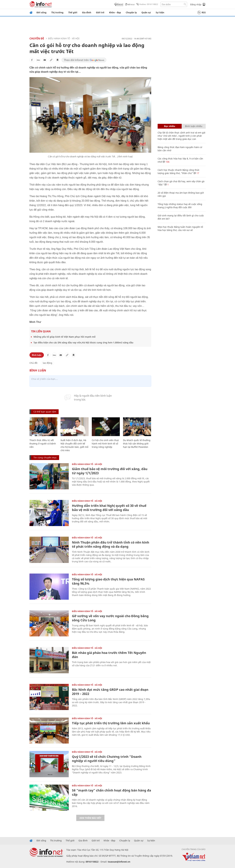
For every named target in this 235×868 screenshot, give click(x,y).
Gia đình (87, 12)
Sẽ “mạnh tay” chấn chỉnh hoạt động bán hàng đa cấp (111, 792)
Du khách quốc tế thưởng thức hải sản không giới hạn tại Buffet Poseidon (137, 444)
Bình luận (37, 355)
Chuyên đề (37, 38)
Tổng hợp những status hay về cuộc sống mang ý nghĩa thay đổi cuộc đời (180, 206)
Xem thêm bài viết (90, 818)
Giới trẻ (100, 12)
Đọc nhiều (170, 126)
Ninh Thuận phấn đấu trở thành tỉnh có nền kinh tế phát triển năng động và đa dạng (111, 544)
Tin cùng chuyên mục (45, 457)
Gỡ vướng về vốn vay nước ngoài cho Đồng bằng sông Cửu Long (110, 618)
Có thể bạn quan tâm (45, 412)
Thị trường (57, 12)
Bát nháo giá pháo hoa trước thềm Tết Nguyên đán (109, 655)
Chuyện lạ (131, 12)
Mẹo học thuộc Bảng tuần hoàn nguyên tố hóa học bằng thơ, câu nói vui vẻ (180, 228)
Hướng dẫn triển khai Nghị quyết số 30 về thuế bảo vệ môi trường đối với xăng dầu (109, 508)
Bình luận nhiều (194, 126)
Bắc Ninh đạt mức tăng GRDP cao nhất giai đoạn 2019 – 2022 (110, 692)
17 (196, 173)
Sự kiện (160, 12)
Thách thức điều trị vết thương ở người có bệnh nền (43, 444)
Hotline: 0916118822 (147, 4)
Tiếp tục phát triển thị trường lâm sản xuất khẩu (111, 723)
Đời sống (41, 12)
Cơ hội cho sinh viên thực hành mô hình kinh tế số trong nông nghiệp (105, 444)
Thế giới (73, 12)
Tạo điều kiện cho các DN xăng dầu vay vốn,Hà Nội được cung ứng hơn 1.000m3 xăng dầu (83, 343)
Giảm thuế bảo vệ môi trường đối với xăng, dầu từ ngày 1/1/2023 (110, 471)
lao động (47, 363)
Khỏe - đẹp (115, 12)
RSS (202, 13)
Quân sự (146, 12)
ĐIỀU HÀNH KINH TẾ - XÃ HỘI (64, 38)
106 (166, 162)
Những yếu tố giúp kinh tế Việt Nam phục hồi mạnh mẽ (64, 337)
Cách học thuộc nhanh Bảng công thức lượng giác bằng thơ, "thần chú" (179, 172)
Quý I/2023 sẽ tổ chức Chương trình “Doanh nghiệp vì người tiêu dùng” (107, 759)
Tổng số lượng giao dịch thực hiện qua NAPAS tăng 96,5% (108, 581)
